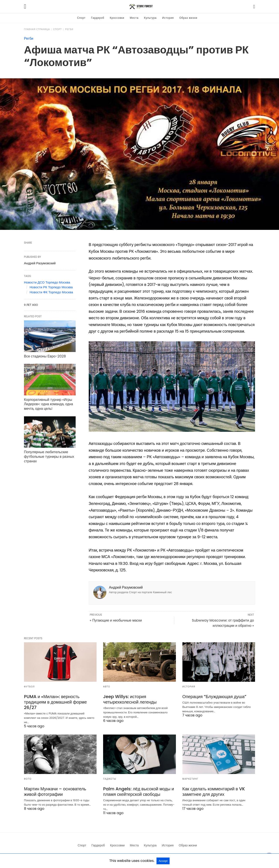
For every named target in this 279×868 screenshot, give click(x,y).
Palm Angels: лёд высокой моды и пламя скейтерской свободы (139, 792)
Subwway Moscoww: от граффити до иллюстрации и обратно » (223, 623)
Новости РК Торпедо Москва (51, 287)
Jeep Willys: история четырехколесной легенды (130, 699)
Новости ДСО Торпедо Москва (47, 282)
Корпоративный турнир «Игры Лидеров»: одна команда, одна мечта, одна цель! (48, 404)
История (168, 18)
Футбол (29, 687)
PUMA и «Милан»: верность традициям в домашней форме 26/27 (55, 702)
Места (134, 18)
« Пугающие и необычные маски (116, 620)
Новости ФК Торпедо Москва (51, 292)
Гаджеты (110, 779)
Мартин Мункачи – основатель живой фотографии (55, 792)
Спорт (81, 18)
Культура (150, 18)
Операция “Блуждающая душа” (214, 697)
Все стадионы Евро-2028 (45, 356)
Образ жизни (188, 18)
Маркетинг (191, 779)
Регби (69, 29)
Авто (107, 687)
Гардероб (98, 18)
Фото (28, 779)
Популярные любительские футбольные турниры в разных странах (49, 457)
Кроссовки (117, 18)
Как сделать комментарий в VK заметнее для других (214, 792)
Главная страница (37, 29)
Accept (163, 861)
